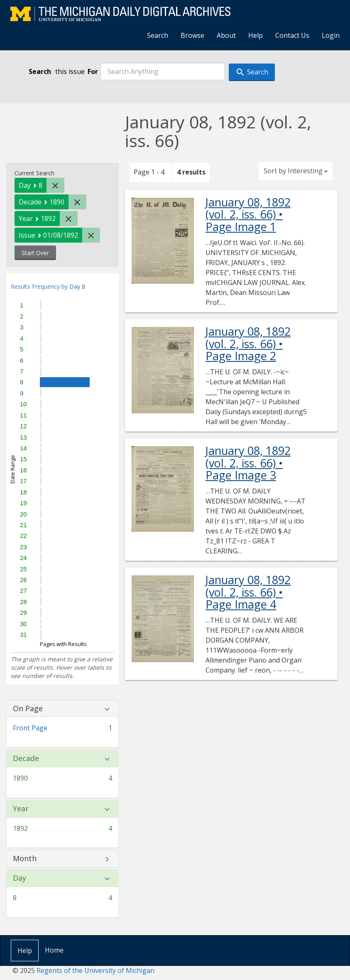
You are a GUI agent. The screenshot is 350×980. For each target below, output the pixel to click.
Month (25, 859)
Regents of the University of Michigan (95, 970)
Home (54, 950)
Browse (192, 35)
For (93, 71)
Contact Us (292, 35)
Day (20, 878)
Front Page (30, 728)
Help (256, 35)
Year (21, 809)
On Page (28, 709)
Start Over (35, 253)
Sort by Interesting (296, 171)
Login (331, 35)
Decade (26, 759)
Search (158, 35)
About (226, 35)
